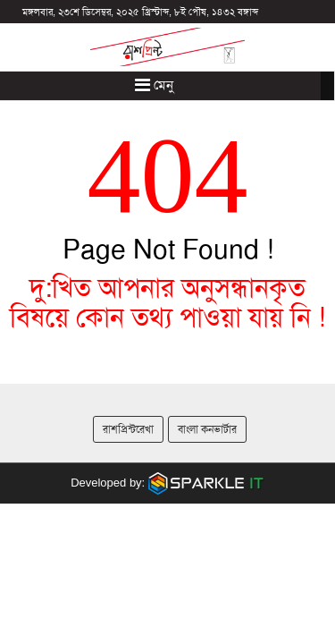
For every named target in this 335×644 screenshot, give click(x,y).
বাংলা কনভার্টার (207, 429)
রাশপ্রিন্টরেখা (128, 429)
